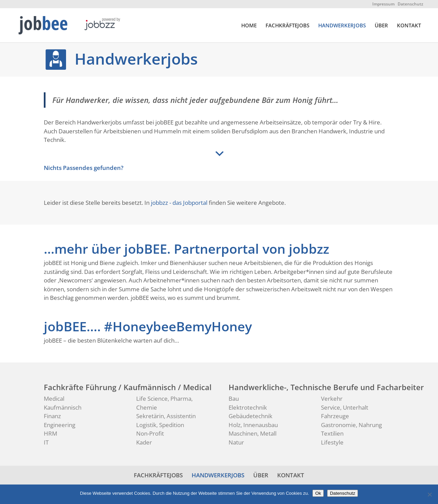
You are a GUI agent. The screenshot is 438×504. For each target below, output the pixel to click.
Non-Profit (150, 433)
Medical (54, 399)
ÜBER (381, 26)
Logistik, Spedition (160, 425)
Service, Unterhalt (345, 407)
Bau (234, 399)
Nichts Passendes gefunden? (84, 168)
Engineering (60, 425)
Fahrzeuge (335, 416)
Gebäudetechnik (250, 416)
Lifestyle (332, 442)
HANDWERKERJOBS (342, 26)
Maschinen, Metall (253, 433)
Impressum (383, 4)
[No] (429, 494)
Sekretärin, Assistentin (166, 416)
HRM (50, 433)
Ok (318, 493)
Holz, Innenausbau (253, 425)
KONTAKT (409, 26)
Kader (144, 442)
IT (46, 442)
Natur (236, 442)
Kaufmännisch (63, 407)
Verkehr (332, 399)
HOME (249, 26)
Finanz (52, 416)
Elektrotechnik (248, 407)
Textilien (332, 433)
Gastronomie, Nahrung (351, 425)
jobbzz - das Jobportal (179, 203)
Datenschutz (410, 4)
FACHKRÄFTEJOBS (287, 26)
